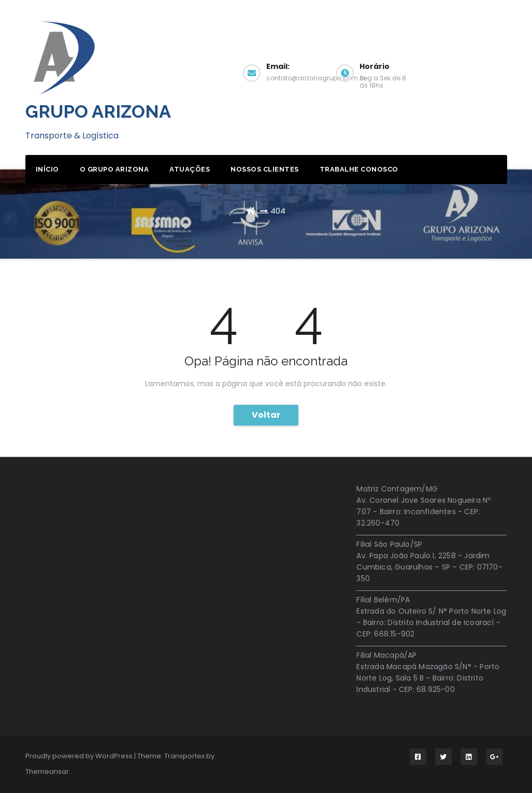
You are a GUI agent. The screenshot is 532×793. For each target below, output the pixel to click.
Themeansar (47, 771)
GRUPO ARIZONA (98, 111)
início (47, 169)
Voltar (266, 415)
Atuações (190, 169)
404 (278, 211)
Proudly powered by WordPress (80, 756)
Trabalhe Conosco (359, 169)
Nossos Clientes (265, 169)
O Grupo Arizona (114, 169)
